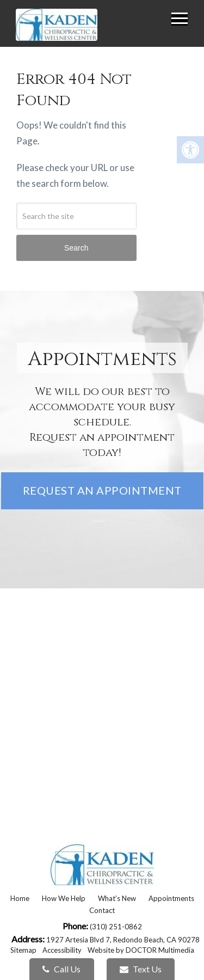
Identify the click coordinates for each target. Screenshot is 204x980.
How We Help (64, 898)
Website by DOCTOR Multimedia (141, 950)
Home (20, 898)
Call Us (61, 969)
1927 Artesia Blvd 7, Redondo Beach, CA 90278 (123, 940)
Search (76, 248)
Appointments (171, 898)
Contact (102, 910)
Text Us (141, 969)
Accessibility (62, 950)
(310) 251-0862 (116, 927)
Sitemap (23, 950)
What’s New (117, 898)
